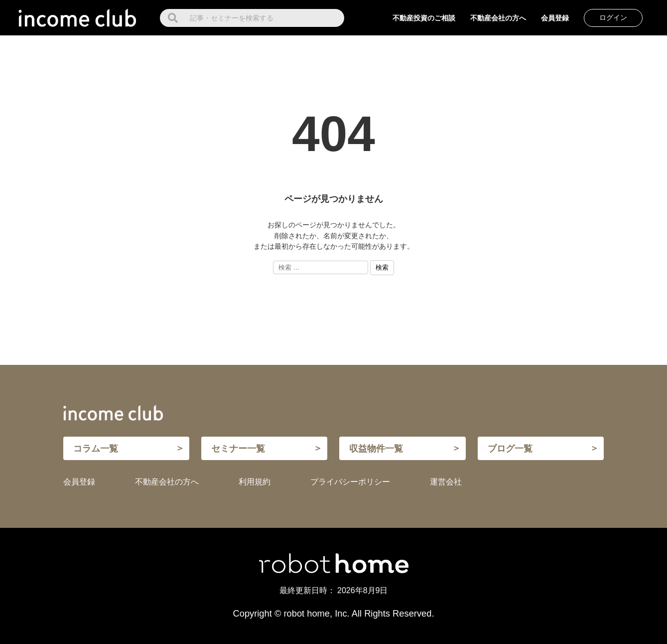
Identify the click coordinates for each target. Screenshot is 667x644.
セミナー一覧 (238, 448)
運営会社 (446, 482)
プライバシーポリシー (350, 482)
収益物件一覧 (376, 448)
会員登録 (555, 18)
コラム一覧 (96, 448)
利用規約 (255, 482)
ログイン (613, 17)
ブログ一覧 (510, 448)
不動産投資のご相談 (424, 18)
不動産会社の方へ (498, 18)
